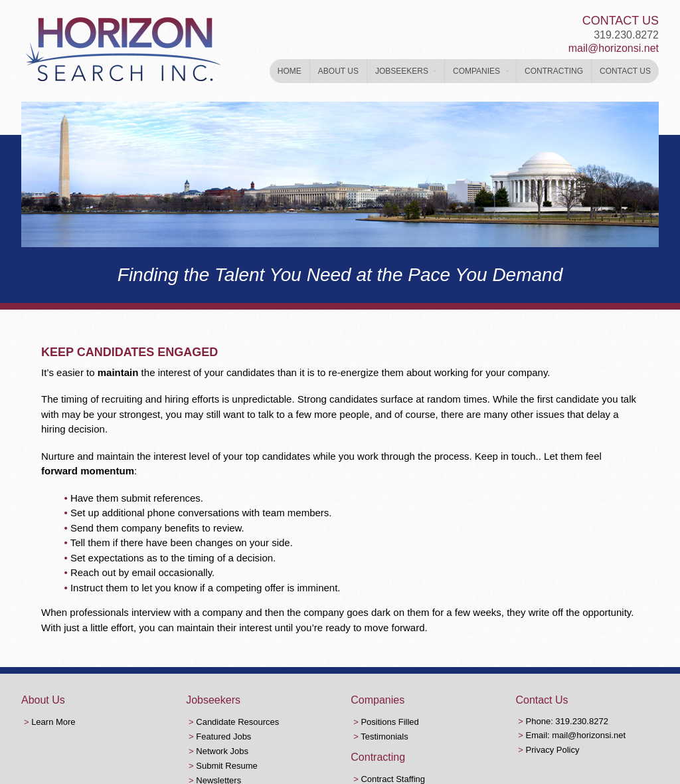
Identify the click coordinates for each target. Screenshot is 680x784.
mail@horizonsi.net (614, 48)
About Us (338, 71)
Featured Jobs (223, 736)
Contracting (554, 71)
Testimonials (384, 736)
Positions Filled (389, 722)
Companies (476, 71)
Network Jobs (222, 751)
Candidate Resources (237, 722)
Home (290, 71)
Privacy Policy (553, 750)
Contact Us (625, 71)
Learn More (53, 722)
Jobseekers (402, 71)
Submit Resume (226, 766)
